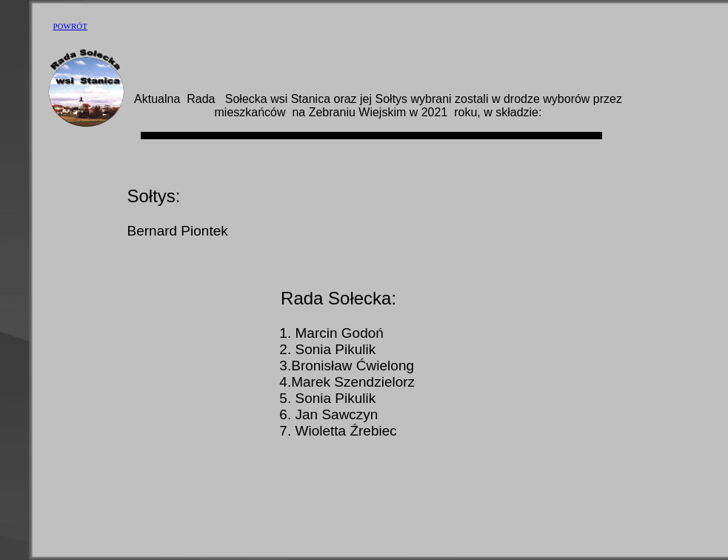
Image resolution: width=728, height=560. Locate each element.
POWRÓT (70, 26)
